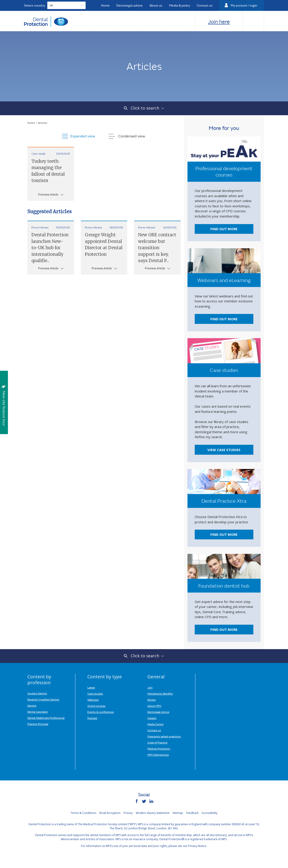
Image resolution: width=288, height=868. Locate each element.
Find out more (224, 229)
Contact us (154, 730)
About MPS (154, 706)
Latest (91, 687)
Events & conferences (101, 712)
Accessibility (210, 813)
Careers (152, 718)
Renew (152, 700)
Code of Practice (157, 742)
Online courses (96, 706)
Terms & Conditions (83, 813)
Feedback (192, 813)
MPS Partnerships (158, 755)
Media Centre (155, 724)
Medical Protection (159, 748)
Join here (219, 22)
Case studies (95, 693)
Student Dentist (37, 693)
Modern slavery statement (153, 813)
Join (150, 687)
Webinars (93, 700)
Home (31, 123)
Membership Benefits (160, 693)
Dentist (32, 705)
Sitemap (178, 813)
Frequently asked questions (164, 736)
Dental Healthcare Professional (46, 718)
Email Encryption (110, 813)
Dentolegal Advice (158, 712)
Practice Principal (38, 724)
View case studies (224, 450)
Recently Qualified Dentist (43, 699)
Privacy (128, 813)
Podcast (92, 718)
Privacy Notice (197, 846)
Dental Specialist (38, 712)
